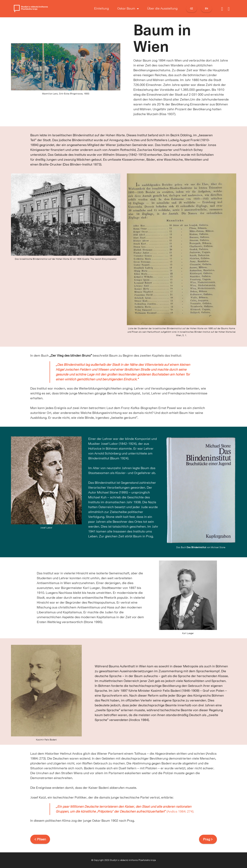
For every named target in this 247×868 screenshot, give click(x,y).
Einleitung (101, 8)
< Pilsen (40, 839)
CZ (192, 9)
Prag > (208, 839)
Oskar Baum (126, 8)
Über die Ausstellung (162, 8)
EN (206, 9)
